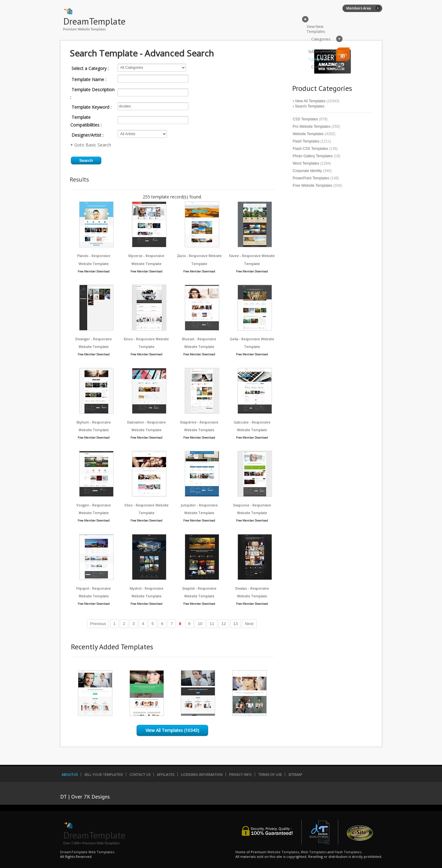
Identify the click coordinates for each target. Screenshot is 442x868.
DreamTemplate (94, 21)
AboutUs (70, 774)
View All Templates (310, 101)
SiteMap (295, 774)
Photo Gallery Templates (313, 156)
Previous (98, 624)
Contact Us (140, 774)
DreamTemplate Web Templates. (88, 852)
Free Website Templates (313, 186)
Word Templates (306, 163)
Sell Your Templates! (103, 774)
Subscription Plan (323, 51)
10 (200, 624)
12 (224, 624)
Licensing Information (202, 774)
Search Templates (310, 106)
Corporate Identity (307, 171)
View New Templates (316, 29)
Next (249, 624)
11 (212, 624)
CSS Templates (305, 119)
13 (236, 624)
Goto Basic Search (93, 145)
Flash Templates (306, 141)
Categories (321, 39)
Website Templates (308, 134)
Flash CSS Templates (310, 149)
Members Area (359, 8)
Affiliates (166, 774)
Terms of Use (270, 774)
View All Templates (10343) (172, 730)
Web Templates (314, 852)
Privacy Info (240, 774)
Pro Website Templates (312, 127)
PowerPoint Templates (311, 178)
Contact (318, 67)
